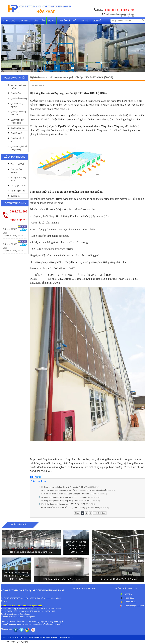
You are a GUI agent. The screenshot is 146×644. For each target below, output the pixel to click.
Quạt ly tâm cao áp (19, 98)
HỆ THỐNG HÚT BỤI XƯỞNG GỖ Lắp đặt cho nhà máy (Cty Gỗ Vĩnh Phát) (70, 508)
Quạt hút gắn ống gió (18, 140)
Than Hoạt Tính (17, 164)
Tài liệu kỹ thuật (68, 21)
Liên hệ (97, 21)
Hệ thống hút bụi (18, 191)
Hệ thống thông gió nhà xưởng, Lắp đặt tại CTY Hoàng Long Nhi (66, 497)
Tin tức (85, 21)
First (77, 513)
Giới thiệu (24, 21)
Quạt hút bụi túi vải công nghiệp (19, 148)
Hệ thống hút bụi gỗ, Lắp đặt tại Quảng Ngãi (31, 552)
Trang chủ (9, 21)
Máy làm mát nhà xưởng (18, 87)
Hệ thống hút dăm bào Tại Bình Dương (118, 579)
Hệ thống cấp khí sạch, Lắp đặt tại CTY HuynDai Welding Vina (65, 487)
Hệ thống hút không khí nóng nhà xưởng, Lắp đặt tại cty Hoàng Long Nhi (69, 494)
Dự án (52, 21)
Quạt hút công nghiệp (17, 105)
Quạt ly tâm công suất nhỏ (18, 113)
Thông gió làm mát (19, 186)
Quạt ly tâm (16, 93)
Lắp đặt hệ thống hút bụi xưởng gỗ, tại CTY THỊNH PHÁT (63, 504)
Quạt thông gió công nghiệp (17, 121)
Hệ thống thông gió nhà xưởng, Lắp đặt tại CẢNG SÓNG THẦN (65, 501)
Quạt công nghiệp (15, 78)
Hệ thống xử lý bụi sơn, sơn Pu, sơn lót (62, 579)
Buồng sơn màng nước (18, 179)
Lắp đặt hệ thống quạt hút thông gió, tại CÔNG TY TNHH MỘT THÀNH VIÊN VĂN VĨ (73, 490)
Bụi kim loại (16, 196)
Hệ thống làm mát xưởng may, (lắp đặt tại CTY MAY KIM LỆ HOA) (17, 576)
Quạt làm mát (17, 133)
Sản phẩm (39, 21)
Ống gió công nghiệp (16, 171)
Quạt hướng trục (18, 128)
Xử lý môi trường (15, 157)
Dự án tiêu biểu (18, 525)
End (104, 513)
